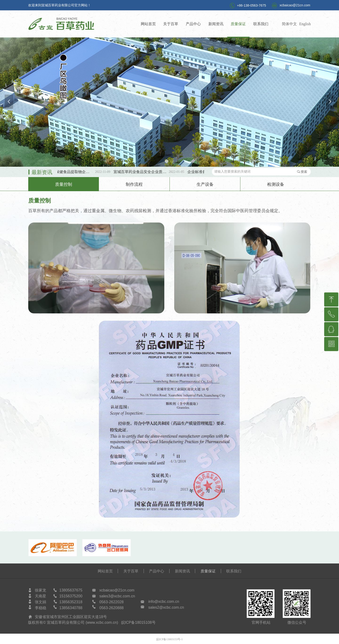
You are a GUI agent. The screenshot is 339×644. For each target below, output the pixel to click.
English (305, 24)
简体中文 (289, 24)
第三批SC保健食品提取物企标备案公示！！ (71, 172)
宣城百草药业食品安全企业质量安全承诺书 (145, 172)
